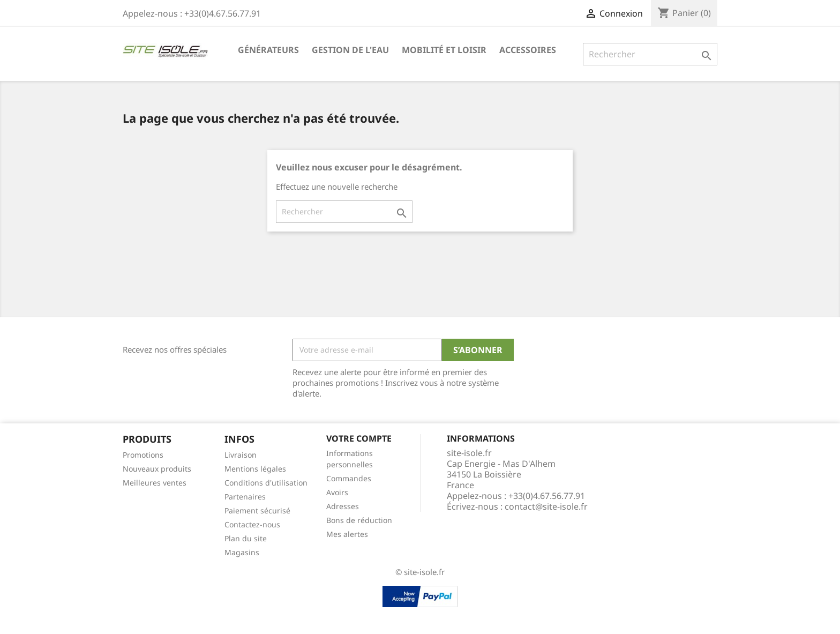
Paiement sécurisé (257, 510)
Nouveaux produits (157, 469)
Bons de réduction (359, 520)
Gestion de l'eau (350, 50)
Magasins (242, 552)
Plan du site (246, 538)
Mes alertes (347, 534)
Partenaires (245, 497)
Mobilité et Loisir (444, 50)
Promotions (143, 455)
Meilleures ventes (155, 483)
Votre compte (359, 438)
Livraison (241, 455)
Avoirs (337, 492)
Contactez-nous (252, 524)
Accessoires (528, 50)
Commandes (349, 478)
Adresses (343, 506)
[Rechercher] (650, 54)
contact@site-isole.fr (546, 506)
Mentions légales (255, 469)
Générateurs (268, 50)
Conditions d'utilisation (266, 483)
